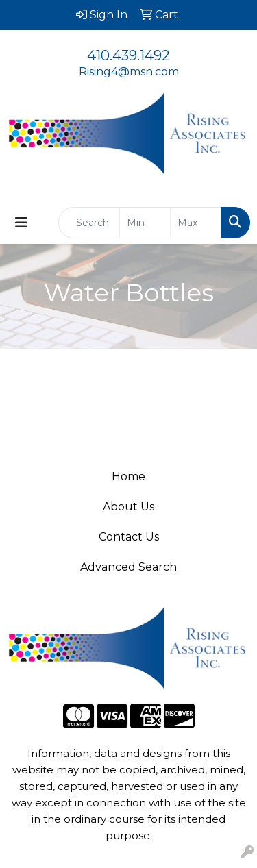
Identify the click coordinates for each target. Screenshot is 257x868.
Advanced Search (128, 567)
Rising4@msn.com (129, 72)
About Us (128, 507)
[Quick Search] (89, 223)
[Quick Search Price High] (196, 223)
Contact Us (129, 537)
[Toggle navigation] (21, 223)
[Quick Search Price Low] (145, 223)
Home (128, 476)
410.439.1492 (128, 55)
